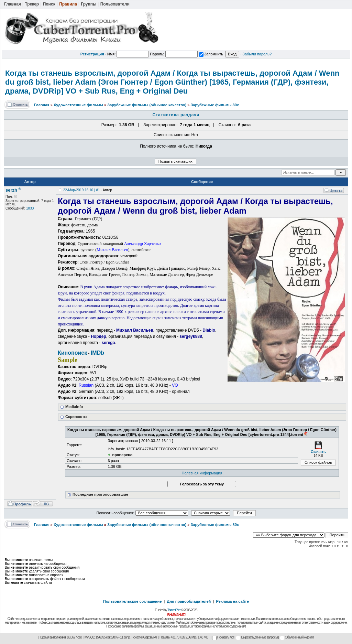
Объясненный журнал (297, 637)
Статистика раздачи (176, 115)
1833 (30, 208)
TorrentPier (174, 610)
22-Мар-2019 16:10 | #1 (82, 190)
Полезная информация (202, 473)
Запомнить (211, 54)
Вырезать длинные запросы (257, 637)
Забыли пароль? (257, 54)
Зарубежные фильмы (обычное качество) (147, 105)
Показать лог (223, 637)
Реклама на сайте (232, 601)
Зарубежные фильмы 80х (215, 105)
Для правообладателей (189, 601)
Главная (42, 105)
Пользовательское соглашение (132, 601)
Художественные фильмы (78, 105)
